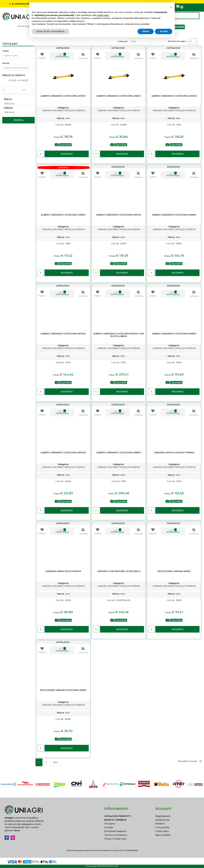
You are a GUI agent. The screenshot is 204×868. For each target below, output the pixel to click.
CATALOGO (54, 16)
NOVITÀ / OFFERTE (93, 16)
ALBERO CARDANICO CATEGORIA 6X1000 (63, 334)
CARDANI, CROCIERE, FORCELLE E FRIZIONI (148, 27)
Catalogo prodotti (43, 26)
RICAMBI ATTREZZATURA (93, 26)
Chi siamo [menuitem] (110, 824)
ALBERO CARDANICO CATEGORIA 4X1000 (174, 96)
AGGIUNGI (67, 154)
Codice (6, 51)
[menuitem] (128, 816)
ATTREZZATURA (66, 26)
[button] (195, 16)
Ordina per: (123, 41)
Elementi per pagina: (177, 41)
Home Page (24, 26)
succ (56, 762)
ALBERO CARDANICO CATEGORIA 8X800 (119, 453)
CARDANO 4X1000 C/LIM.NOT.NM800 (174, 453)
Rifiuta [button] (146, 860)
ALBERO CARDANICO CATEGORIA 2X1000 (63, 96)
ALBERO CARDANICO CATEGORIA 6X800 (174, 334)
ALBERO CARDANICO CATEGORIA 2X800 (119, 96)
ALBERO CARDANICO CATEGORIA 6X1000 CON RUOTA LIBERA (119, 335)
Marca (8, 99)
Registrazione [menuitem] (163, 816)
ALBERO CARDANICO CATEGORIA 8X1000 (63, 453)
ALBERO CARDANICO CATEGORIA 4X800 (63, 215)
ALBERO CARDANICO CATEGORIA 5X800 (174, 215)
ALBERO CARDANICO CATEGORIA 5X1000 (119, 215)
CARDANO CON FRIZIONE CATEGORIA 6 (119, 571)
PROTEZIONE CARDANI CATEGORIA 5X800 (63, 690)
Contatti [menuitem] (109, 827)
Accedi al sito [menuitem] (163, 820)
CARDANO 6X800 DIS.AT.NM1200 (63, 571)
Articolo (6, 63)
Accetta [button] (164, 860)
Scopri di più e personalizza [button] (50, 860)
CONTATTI (114, 16)
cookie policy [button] (103, 844)
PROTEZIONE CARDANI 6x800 (174, 571)
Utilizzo (8, 108)
